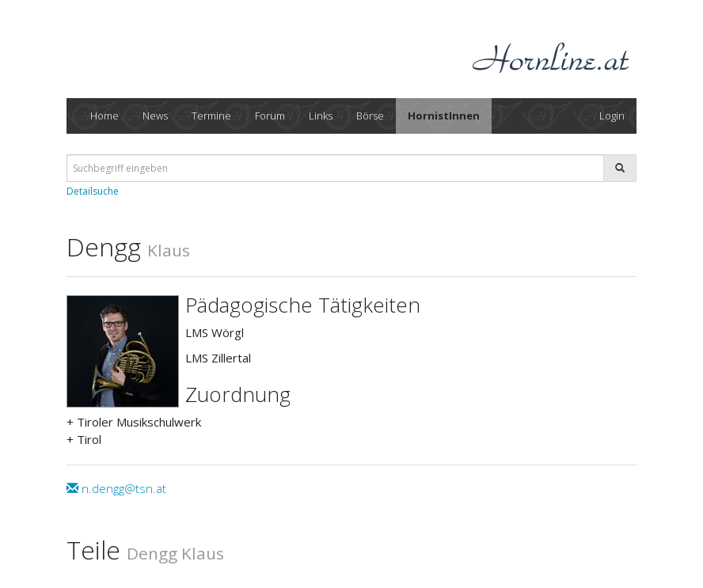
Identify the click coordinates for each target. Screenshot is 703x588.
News (155, 116)
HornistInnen (444, 116)
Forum (270, 116)
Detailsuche (93, 191)
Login (612, 116)
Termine (211, 116)
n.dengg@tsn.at (116, 488)
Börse (370, 116)
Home (104, 116)
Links (321, 116)
